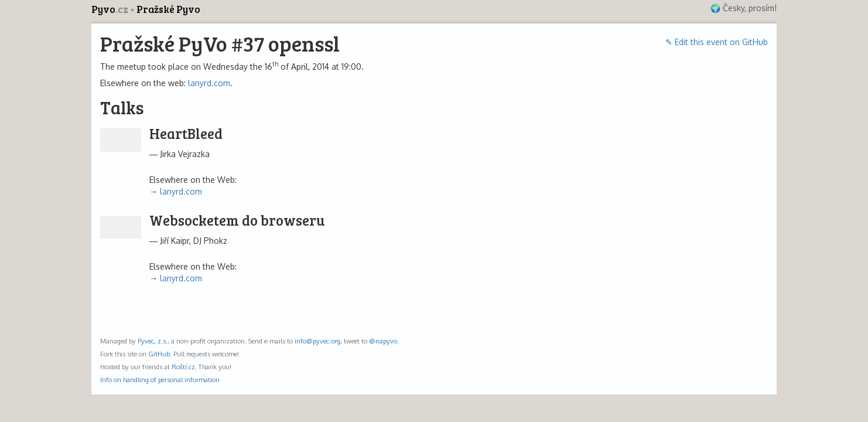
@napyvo (383, 341)
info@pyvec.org (317, 341)
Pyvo (111, 9)
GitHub (159, 354)
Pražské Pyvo (168, 9)
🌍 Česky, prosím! (744, 8)
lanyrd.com (209, 83)
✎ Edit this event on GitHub (717, 42)
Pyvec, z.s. (153, 341)
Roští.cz (183, 367)
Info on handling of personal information (160, 380)
